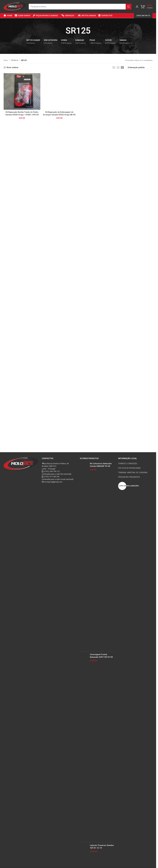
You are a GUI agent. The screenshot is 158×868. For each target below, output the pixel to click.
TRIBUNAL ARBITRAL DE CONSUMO (133, 473)
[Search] (80, 7)
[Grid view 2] (114, 68)
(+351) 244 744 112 (143, 16)
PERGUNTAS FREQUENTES (129, 477)
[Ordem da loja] (140, 68)
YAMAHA (14, 60)
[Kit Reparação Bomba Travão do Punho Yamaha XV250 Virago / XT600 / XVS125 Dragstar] (22, 92)
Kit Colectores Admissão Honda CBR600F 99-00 (101, 465)
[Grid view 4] (122, 68)
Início (6, 60)
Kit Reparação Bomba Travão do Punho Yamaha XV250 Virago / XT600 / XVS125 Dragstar (22, 115)
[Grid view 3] (118, 68)
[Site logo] (15, 6)
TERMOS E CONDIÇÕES (128, 464)
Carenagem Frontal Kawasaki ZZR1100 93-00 (101, 656)
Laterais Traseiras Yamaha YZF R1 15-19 (102, 847)
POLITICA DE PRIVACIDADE (129, 468)
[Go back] (62, 31)
